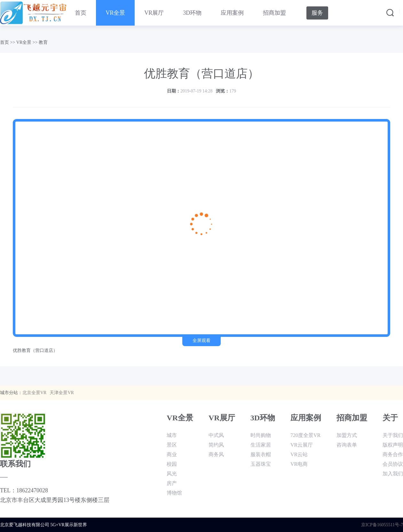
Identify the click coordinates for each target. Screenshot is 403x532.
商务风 (216, 454)
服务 (317, 13)
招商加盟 (274, 13)
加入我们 (393, 474)
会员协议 (393, 464)
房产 (172, 483)
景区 (172, 445)
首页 (81, 13)
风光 (172, 474)
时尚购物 (261, 435)
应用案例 (232, 13)
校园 (172, 464)
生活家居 (261, 445)
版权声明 (393, 445)
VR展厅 (154, 13)
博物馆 (174, 493)
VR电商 (299, 464)
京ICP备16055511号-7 (382, 525)
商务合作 (393, 454)
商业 (172, 454)
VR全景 (115, 13)
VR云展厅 (302, 445)
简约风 (216, 445)
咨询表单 (347, 445)
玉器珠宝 (261, 464)
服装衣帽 (261, 454)
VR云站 (299, 454)
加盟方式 (347, 435)
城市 (172, 435)
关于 (390, 418)
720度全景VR (305, 435)
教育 (43, 42)
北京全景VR (34, 393)
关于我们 (393, 435)
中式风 (216, 435)
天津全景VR (62, 393)
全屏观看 (201, 341)
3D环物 (192, 13)
